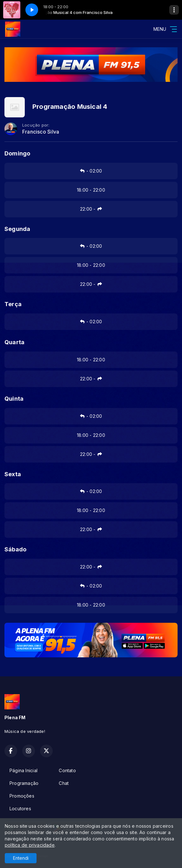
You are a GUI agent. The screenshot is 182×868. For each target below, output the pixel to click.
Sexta (13, 474)
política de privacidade (30, 845)
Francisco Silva (41, 132)
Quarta (14, 342)
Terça (13, 304)
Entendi (21, 858)
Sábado (15, 549)
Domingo (17, 153)
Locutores (20, 809)
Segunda (17, 229)
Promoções (22, 796)
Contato (67, 770)
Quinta (14, 399)
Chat (64, 783)
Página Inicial (24, 770)
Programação (24, 783)
